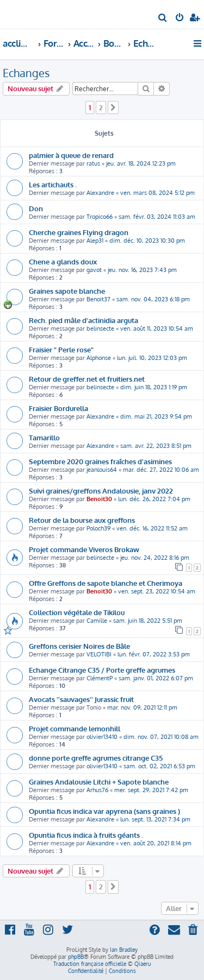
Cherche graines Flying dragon (79, 232)
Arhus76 (97, 790)
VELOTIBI (99, 654)
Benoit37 (98, 299)
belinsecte (100, 328)
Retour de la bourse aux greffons (82, 520)
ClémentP (100, 678)
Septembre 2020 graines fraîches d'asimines (100, 461)
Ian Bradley (124, 950)
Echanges (26, 73)
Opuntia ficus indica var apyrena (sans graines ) (104, 811)
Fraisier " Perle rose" (61, 349)
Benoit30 (99, 499)
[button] (113, 108)
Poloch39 (98, 528)
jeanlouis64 (102, 470)
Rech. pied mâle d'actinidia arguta (84, 320)
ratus (93, 163)
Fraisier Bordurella (58, 408)
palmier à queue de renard (71, 155)
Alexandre (100, 193)
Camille (97, 621)
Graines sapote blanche (67, 291)
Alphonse (99, 358)
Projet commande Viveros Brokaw (84, 549)
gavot (94, 270)
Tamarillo (44, 437)
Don (36, 208)
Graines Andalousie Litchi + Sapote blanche (99, 782)
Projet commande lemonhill (75, 728)
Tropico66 (100, 217)
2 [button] (101, 108)
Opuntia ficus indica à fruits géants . (86, 835)
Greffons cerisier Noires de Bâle (79, 646)
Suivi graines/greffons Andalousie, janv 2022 (101, 491)
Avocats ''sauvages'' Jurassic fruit (81, 699)
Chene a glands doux (63, 261)
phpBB (76, 957)
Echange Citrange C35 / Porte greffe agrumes (102, 670)
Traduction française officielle (90, 964)
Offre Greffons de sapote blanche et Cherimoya (106, 583)
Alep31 (95, 241)
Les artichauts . (53, 184)
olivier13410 (102, 737)
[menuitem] (163, 18)
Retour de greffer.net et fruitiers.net (87, 379)
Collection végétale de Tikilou (77, 612)
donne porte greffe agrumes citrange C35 (96, 758)
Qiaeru (143, 964)
